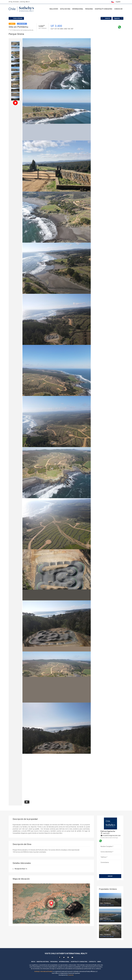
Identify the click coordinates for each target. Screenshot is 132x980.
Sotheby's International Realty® (43, 971)
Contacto (92, 962)
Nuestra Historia (43, 962)
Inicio (33, 962)
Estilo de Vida (65, 9)
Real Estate (54, 9)
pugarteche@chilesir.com (112, 836)
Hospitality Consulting (104, 9)
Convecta (71, 975)
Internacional (78, 9)
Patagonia (89, 9)
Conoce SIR (118, 9)
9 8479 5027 (106, 833)
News (99, 962)
